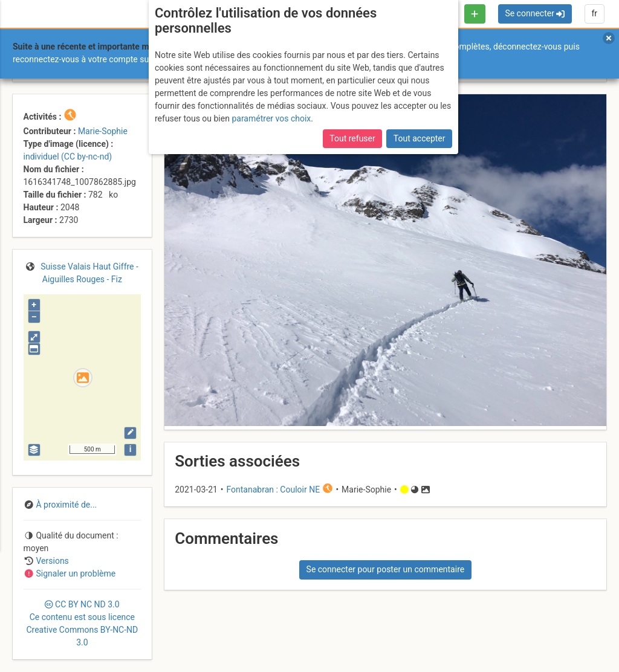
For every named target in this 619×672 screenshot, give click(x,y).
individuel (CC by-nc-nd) (68, 157)
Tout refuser (352, 138)
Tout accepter (420, 138)
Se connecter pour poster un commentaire (386, 569)
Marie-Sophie (103, 131)
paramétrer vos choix (271, 118)
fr (594, 13)
